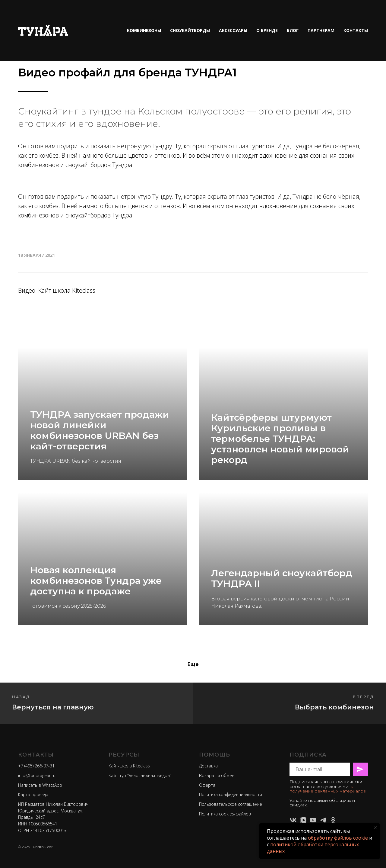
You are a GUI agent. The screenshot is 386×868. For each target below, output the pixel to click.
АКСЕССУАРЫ (233, 30)
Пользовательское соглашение (231, 804)
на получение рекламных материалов (328, 789)
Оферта (207, 785)
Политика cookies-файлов (225, 814)
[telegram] (323, 820)
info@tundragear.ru (37, 775)
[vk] (293, 820)
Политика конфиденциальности (231, 794)
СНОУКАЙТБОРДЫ (190, 30)
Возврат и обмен (217, 775)
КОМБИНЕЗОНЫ (144, 30)
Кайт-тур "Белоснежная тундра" (140, 775)
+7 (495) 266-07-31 (36, 766)
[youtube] (313, 820)
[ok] (333, 820)
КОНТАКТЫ (356, 30)
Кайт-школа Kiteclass (129, 766)
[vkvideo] (303, 820)
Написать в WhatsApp (40, 785)
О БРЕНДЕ (267, 30)
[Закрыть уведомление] (375, 828)
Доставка (208, 766)
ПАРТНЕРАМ (321, 30)
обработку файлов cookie (338, 838)
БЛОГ (293, 30)
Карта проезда (33, 794)
